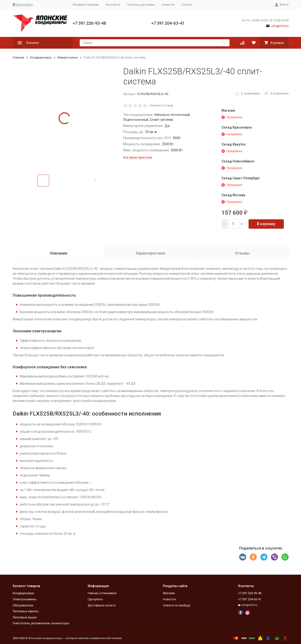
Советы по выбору (177, 605)
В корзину (266, 224)
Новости (168, 5)
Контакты (113, 5)
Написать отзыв (161, 105)
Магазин (169, 593)
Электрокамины (25, 599)
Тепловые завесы (26, 611)
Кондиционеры (41, 57)
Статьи (187, 5)
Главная (18, 57)
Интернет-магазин (86, 5)
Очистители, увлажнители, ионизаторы (41, 623)
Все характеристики (138, 157)
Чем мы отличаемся (102, 593)
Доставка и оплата (102, 605)
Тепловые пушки (25, 617)
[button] (95, 181)
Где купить (95, 599)
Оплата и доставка (141, 5)
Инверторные (68, 57)
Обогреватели (23, 605)
